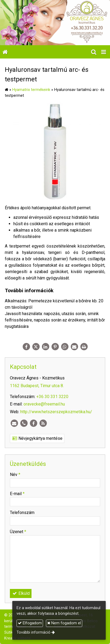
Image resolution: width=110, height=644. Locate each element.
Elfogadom (30, 623)
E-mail (17, 494)
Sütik (9, 632)
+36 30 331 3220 (52, 397)
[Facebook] (26, 347)
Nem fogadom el (64, 623)
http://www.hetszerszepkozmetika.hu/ (56, 412)
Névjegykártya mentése (37, 438)
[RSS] (43, 423)
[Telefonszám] (24, 423)
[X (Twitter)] (36, 347)
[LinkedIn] (45, 347)
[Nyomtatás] (84, 347)
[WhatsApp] (65, 347)
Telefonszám (22, 513)
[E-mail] (74, 347)
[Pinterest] (55, 347)
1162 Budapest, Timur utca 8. (37, 386)
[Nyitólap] (55, 23)
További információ (34, 632)
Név (15, 474)
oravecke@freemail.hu (44, 404)
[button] (104, 52)
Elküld (21, 593)
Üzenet (18, 532)
